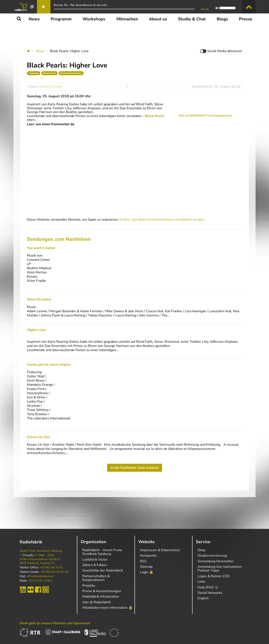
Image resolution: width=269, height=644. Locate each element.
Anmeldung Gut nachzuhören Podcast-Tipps (220, 569)
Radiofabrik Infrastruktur (101, 597)
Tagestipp (34, 73)
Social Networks (210, 593)
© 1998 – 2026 (44, 555)
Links (202, 582)
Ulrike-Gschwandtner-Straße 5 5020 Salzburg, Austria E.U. (40, 561)
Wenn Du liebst (39, 299)
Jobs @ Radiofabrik (97, 602)
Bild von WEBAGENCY (193, 116)
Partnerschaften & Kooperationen (96, 578)
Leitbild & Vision (95, 560)
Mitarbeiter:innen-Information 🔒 (107, 608)
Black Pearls (49, 73)
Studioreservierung (212, 556)
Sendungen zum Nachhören (59, 239)
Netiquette (148, 556)
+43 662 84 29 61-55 (54, 572)
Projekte (89, 586)
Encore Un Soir (38, 437)
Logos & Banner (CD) (214, 576)
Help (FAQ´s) (208, 587)
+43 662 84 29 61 (51, 568)
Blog (40, 51)
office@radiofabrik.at (40, 576)
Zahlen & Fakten (95, 565)
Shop (201, 550)
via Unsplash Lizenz (220, 116)
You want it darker (41, 248)
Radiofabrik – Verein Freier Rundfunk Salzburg (102, 552)
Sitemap (146, 567)
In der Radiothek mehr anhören (135, 468)
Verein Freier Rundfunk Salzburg (41, 551)
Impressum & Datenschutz (160, 550)
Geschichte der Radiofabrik (103, 570)
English (203, 598)
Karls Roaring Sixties (71, 73)
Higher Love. (37, 330)
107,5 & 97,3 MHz (40, 581)
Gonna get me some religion (49, 365)
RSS (143, 561)
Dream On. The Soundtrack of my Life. (81, 5)
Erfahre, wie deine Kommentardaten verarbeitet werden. (162, 220)
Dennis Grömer (51, 87)
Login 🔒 (147, 572)
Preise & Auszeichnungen (102, 591)
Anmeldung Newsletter (216, 561)
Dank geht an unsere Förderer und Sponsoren (55, 623)
